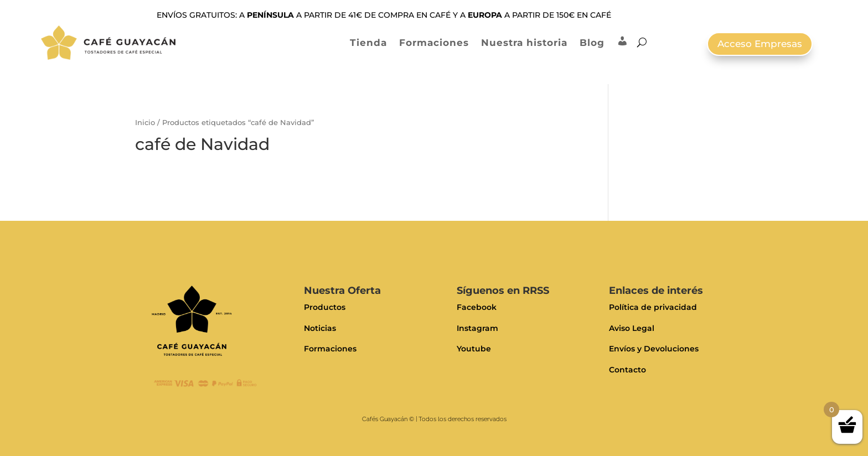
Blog (592, 43)
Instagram (477, 328)
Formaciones (434, 43)
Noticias (320, 328)
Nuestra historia (524, 43)
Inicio (145, 123)
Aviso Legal (632, 328)
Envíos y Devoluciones (654, 349)
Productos (325, 307)
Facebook (477, 307)
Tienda (368, 43)
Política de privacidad (653, 307)
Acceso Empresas (760, 44)
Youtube (474, 349)
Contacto (627, 370)
